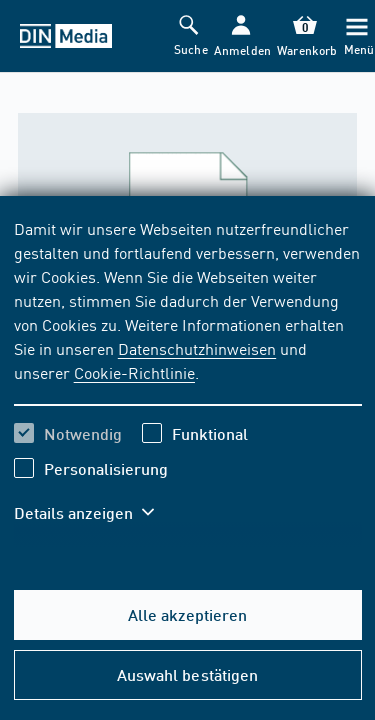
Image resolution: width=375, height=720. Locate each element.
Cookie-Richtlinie (134, 372)
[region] (188, 383)
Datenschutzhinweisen (197, 348)
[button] (240, 36)
